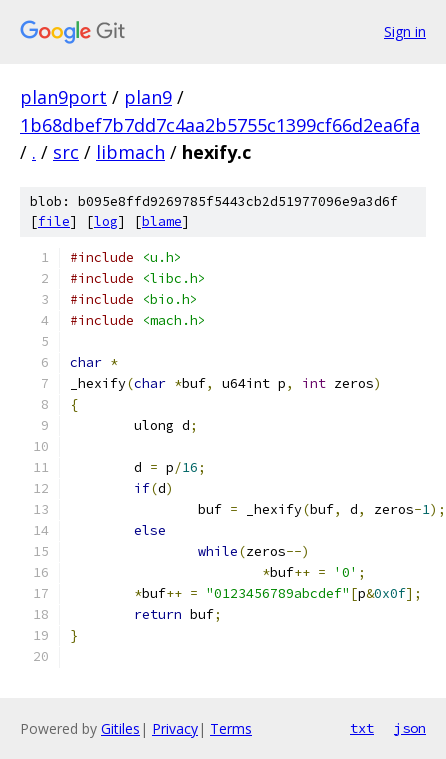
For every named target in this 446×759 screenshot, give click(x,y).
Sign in (405, 31)
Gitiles (120, 728)
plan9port (63, 97)
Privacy (175, 728)
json (410, 728)
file (54, 221)
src (66, 152)
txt (362, 728)
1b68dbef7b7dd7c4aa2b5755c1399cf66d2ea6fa (220, 125)
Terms (231, 728)
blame (162, 221)
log (106, 221)
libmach (130, 152)
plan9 (148, 97)
